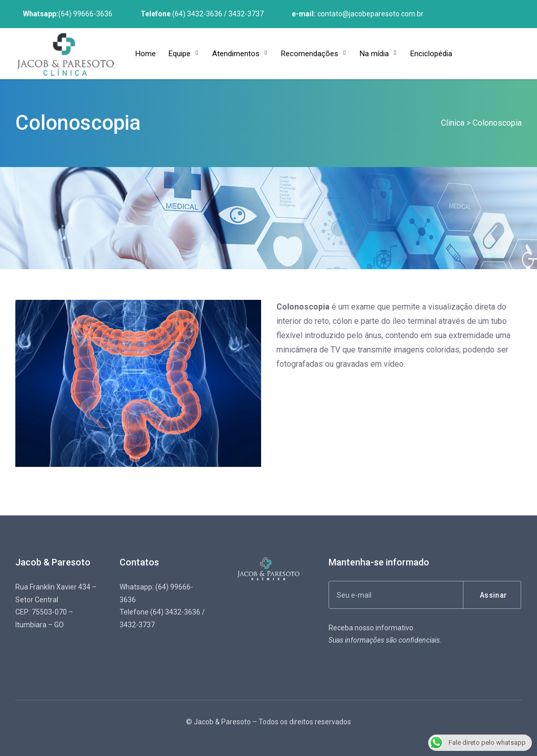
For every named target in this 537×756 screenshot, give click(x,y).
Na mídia (374, 54)
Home (146, 54)
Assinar (493, 595)
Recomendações (310, 54)
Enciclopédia (431, 54)
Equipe (180, 54)
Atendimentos (236, 54)
